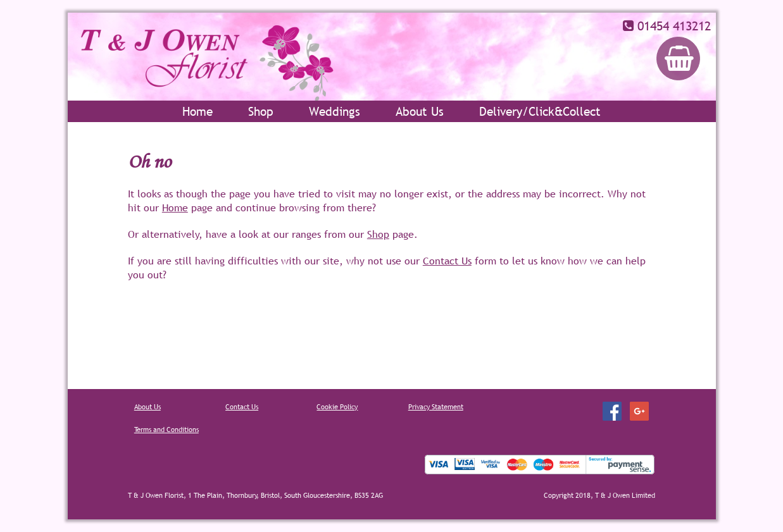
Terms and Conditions (166, 430)
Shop (261, 111)
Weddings (335, 111)
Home (197, 111)
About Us (420, 111)
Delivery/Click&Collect (540, 111)
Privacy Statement (436, 407)
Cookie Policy (337, 407)
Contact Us (447, 261)
